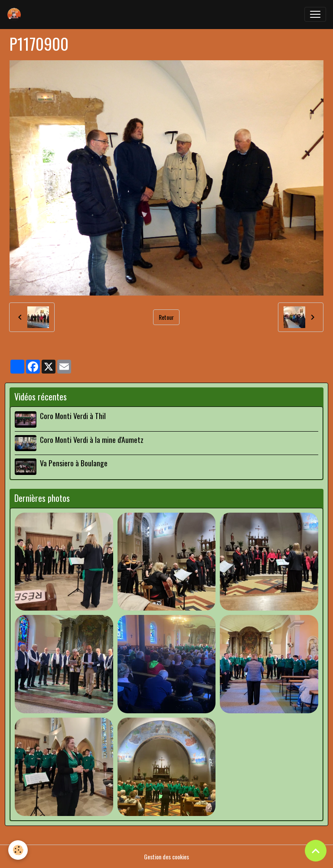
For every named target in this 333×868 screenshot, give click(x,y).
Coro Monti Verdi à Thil (73, 416)
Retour (166, 317)
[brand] (16, 14)
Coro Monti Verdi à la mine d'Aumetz (92, 439)
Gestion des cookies (166, 857)
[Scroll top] (316, 851)
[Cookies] (18, 850)
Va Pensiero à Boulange (74, 463)
